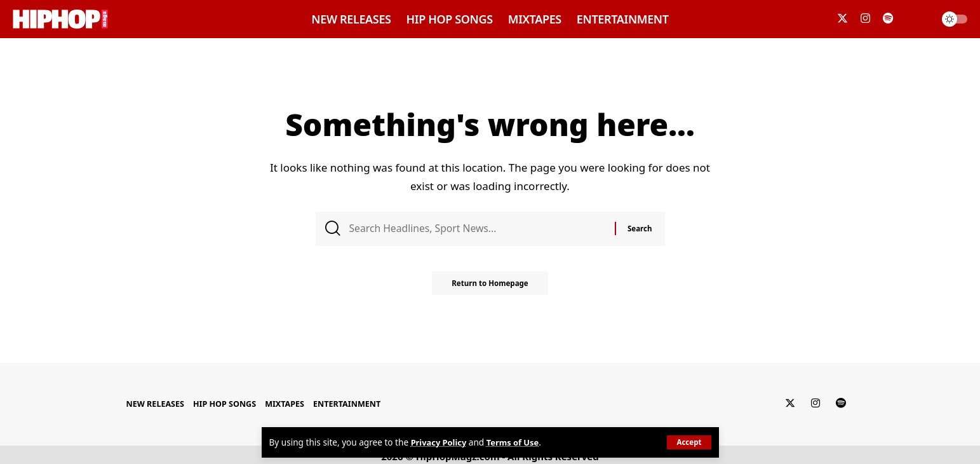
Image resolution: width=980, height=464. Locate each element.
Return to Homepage (490, 288)
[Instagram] (865, 19)
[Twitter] (842, 19)
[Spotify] (888, 19)
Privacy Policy (440, 443)
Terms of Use (517, 443)
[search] (919, 19)
